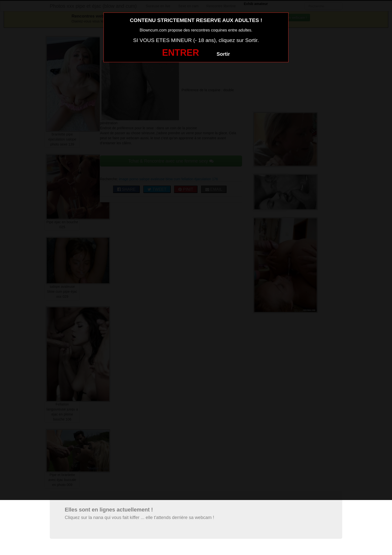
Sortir (223, 54)
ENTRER (180, 53)
